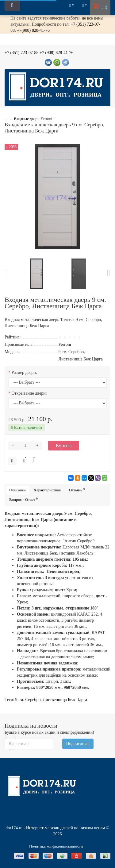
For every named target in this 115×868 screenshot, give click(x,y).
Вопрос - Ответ (23, 499)
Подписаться (78, 744)
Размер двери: (24, 373)
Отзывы (77, 490)
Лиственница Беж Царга (65, 700)
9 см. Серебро (28, 700)
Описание (18, 490)
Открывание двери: (29, 393)
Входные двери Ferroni (33, 119)
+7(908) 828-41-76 (33, 30)
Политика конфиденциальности (56, 846)
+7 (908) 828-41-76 (57, 53)
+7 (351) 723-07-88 (22, 53)
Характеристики (48, 490)
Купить (64, 445)
